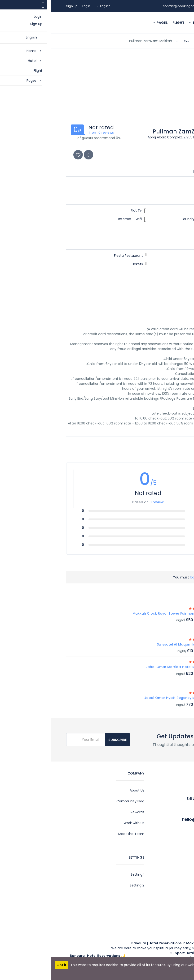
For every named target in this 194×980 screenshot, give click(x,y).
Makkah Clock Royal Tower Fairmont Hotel (118, 613)
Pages (109, 23)
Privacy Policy (168, 918)
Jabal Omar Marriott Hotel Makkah (125, 667)
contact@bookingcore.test (133, 6)
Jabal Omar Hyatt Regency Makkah (124, 698)
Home (165, 23)
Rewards (87, 812)
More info (182, 970)
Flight (128, 23)
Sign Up (21, 6)
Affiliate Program (165, 907)
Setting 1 (87, 874)
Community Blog (79, 801)
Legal (174, 885)
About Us (86, 790)
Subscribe (67, 740)
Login (35, 6)
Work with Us (83, 823)
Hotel (145, 23)
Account (172, 874)
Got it (11, 965)
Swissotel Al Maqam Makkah (130, 644)
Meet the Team (80, 834)
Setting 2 (86, 885)
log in (143, 577)
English (55, 6)
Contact (172, 896)
